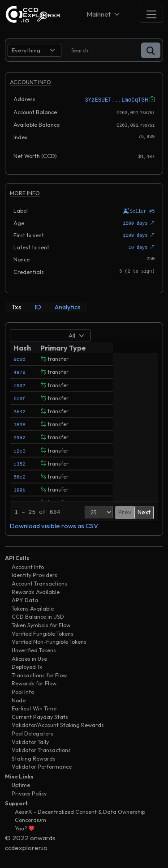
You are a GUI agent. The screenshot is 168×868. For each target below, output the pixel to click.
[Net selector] (104, 14)
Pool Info (23, 691)
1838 (19, 423)
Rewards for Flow (34, 682)
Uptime (21, 784)
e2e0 (19, 449)
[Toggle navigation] (151, 14)
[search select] (34, 50)
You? (24, 827)
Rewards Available (36, 590)
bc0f (19, 397)
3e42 (19, 410)
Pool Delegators (32, 732)
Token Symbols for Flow (41, 624)
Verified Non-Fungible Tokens (49, 640)
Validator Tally (30, 740)
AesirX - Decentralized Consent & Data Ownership (80, 810)
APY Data (25, 599)
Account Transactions (39, 582)
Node (19, 699)
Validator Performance (42, 765)
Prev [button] (125, 511)
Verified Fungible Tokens (43, 632)
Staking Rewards (34, 757)
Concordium (30, 819)
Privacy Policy (29, 792)
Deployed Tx (27, 665)
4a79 (19, 370)
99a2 (19, 436)
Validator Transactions (41, 749)
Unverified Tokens (34, 649)
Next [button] (144, 511)
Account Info (28, 566)
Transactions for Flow (39, 673)
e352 (19, 462)
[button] (151, 50)
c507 (19, 383)
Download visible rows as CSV (54, 524)
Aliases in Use (29, 657)
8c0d (19, 357)
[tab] (17, 306)
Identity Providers (34, 574)
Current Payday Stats (40, 715)
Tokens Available (33, 607)
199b (19, 488)
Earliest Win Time (34, 707)
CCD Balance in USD (38, 615)
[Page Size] (99, 511)
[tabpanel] (84, 428)
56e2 (19, 475)
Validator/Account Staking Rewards (58, 724)
